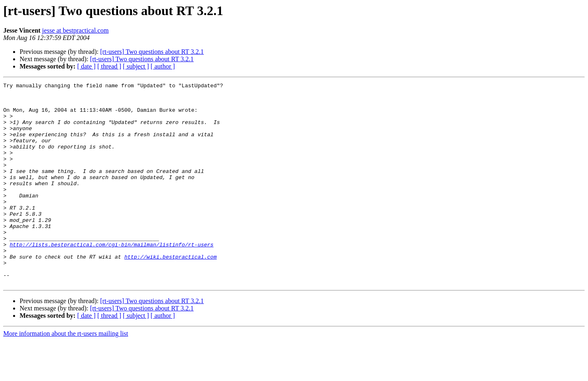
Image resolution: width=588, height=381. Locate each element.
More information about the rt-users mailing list (66, 374)
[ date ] (86, 66)
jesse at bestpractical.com (75, 30)
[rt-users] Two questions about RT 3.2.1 (152, 52)
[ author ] (163, 66)
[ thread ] (109, 66)
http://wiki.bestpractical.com (170, 292)
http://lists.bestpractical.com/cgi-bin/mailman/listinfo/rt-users (112, 277)
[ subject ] (136, 66)
